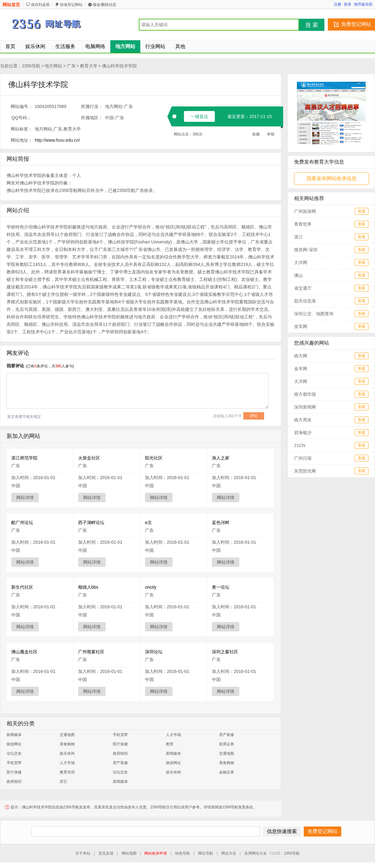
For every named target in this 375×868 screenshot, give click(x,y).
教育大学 (89, 66)
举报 (271, 134)
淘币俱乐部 (363, 4)
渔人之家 (221, 458)
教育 (170, 744)
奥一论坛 (221, 587)
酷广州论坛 (22, 522)
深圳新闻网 (305, 407)
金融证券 (227, 772)
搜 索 (312, 25)
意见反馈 (106, 853)
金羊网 (301, 369)
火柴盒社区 (89, 458)
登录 (347, 4)
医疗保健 (120, 744)
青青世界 (303, 224)
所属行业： (92, 106)
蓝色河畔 (221, 522)
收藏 (256, 134)
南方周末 (303, 420)
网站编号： (22, 106)
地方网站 (53, 66)
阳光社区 (154, 458)
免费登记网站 (356, 24)
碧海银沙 (303, 433)
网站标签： (22, 129)
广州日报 (303, 458)
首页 (10, 46)
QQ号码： (22, 118)
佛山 (298, 275)
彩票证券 (227, 744)
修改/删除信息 (105, 5)
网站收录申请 (156, 853)
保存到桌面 (40, 5)
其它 (63, 782)
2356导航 (31, 66)
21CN (300, 445)
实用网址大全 (256, 853)
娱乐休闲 (67, 753)
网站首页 (11, 5)
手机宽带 (120, 735)
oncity (151, 587)
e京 (148, 522)
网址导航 (206, 853)
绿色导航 (182, 853)
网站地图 (129, 853)
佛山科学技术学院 (119, 66)
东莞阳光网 (305, 471)
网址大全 (229, 853)
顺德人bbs (88, 587)
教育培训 (67, 772)
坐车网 (301, 326)
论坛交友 (14, 753)
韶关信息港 (305, 301)
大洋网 (301, 262)
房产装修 (227, 735)
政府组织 (120, 753)
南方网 (301, 356)
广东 (71, 66)
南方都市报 (305, 394)
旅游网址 (14, 744)
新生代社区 (22, 587)
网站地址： (22, 140)
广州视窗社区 (91, 652)
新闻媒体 (14, 735)
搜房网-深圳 (306, 250)
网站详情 (25, 498)
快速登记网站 (71, 5)
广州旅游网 (305, 211)
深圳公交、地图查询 (314, 314)
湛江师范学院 (24, 458)
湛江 (298, 237)
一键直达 (199, 116)
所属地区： (92, 118)
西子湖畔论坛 (91, 522)
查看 (362, 211)
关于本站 (83, 853)
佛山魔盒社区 (24, 652)
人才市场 (173, 735)
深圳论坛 (154, 652)
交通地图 (67, 735)
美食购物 (67, 744)
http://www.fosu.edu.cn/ (57, 140)
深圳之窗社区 (225, 652)
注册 (337, 4)
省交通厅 (303, 288)
